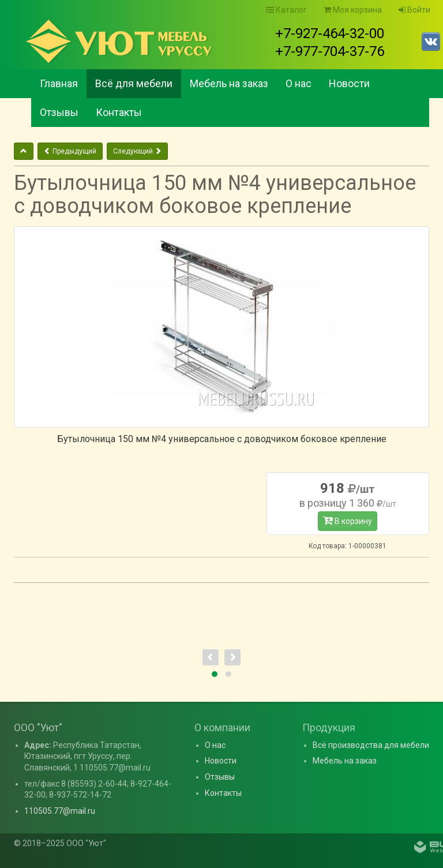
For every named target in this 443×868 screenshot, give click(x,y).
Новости (349, 83)
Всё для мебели (134, 83)
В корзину (348, 521)
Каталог (286, 10)
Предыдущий (70, 151)
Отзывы (59, 112)
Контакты (119, 112)
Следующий (137, 151)
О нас (299, 83)
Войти (414, 10)
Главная (59, 83)
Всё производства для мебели (371, 745)
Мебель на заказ (229, 83)
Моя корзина (353, 10)
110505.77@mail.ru (60, 811)
